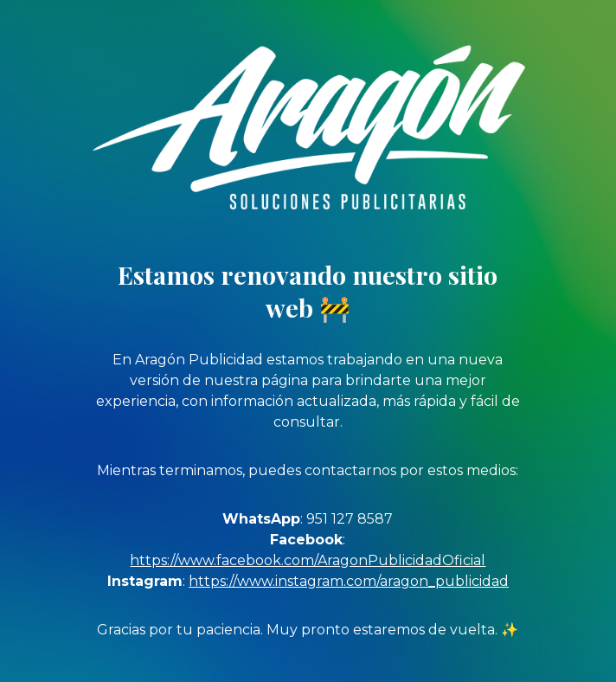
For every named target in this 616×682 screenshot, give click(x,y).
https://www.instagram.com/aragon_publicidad (349, 581)
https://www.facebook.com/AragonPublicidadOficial (308, 560)
